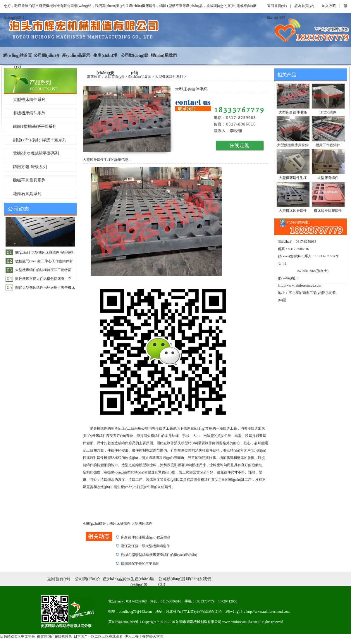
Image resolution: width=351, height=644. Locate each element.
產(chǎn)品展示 (76, 55)
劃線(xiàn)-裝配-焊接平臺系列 (40, 140)
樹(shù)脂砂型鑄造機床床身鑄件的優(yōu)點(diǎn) (159, 555)
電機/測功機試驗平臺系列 (36, 153)
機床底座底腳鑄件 (328, 211)
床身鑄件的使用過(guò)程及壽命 (146, 537)
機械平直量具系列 (29, 180)
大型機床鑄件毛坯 (293, 178)
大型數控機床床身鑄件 (293, 146)
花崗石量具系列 (27, 194)
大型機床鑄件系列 (29, 100)
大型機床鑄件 (142, 524)
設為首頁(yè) (304, 6)
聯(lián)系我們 (164, 55)
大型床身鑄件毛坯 (293, 112)
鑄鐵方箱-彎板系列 (30, 167)
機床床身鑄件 (120, 524)
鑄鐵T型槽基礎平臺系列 (35, 126)
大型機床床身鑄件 (293, 211)
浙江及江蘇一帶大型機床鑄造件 (145, 546)
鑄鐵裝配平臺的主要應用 (140, 564)
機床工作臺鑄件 (328, 145)
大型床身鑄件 (328, 178)
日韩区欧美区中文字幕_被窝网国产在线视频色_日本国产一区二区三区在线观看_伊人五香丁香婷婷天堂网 (82, 636)
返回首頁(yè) (277, 6)
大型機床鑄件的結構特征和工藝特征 (43, 270)
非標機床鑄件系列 (29, 113)
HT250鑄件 (328, 112)
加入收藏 (329, 6)
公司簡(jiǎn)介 (47, 55)
